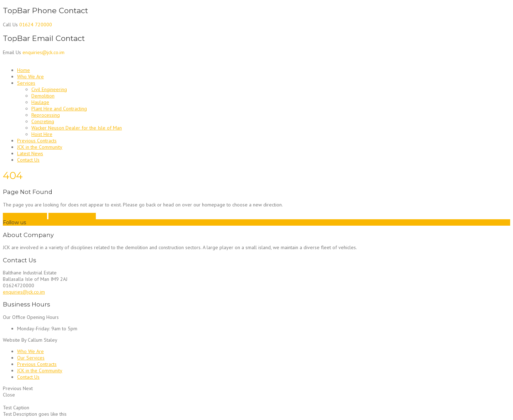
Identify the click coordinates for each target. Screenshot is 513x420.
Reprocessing (46, 115)
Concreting (43, 121)
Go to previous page (25, 216)
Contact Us (28, 160)
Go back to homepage (72, 216)
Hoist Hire (42, 134)
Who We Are (30, 77)
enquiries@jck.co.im (24, 292)
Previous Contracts (37, 141)
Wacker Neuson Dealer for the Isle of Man (77, 128)
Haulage (40, 102)
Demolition (43, 96)
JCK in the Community (40, 147)
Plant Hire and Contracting (59, 109)
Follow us (14, 222)
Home (24, 70)
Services (26, 83)
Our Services (31, 358)
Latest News (30, 153)
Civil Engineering (49, 89)
